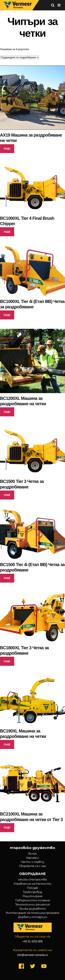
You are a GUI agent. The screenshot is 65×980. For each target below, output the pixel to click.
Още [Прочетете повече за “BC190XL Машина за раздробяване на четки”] (7, 744)
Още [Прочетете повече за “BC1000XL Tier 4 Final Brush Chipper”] (7, 232)
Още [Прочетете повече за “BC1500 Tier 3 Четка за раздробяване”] (7, 495)
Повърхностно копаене (33, 900)
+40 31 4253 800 (32, 941)
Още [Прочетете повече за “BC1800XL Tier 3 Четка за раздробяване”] (7, 661)
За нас (32, 854)
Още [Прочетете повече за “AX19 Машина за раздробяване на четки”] (7, 148)
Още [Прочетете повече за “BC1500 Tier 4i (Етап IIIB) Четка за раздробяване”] (7, 578)
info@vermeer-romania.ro (32, 955)
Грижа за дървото (33, 909)
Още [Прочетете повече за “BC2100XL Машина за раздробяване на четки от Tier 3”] (7, 827)
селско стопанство (32, 880)
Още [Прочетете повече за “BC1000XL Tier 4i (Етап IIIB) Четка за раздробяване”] (7, 315)
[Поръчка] (19, 57)
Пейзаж (32, 888)
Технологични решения (33, 905)
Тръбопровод (32, 892)
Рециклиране (32, 896)
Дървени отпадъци (33, 917)
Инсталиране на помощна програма (32, 913)
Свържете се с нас (32, 866)
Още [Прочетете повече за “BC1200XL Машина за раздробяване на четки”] (7, 412)
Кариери (32, 858)
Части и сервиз (32, 862)
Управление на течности (32, 884)
